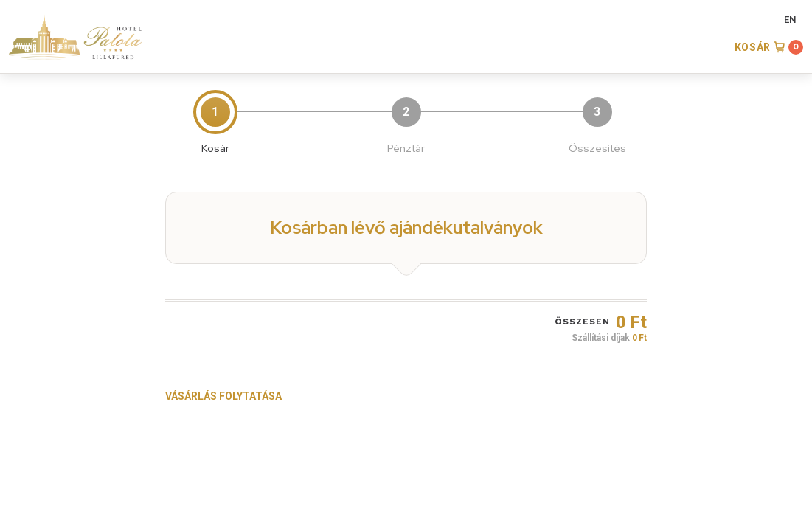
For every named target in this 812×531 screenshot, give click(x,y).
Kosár (753, 47)
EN (790, 20)
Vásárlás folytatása (223, 396)
